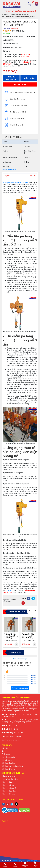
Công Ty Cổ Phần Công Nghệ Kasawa (24, 860)
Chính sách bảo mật (8, 782)
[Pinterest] (23, 603)
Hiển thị (33, 176)
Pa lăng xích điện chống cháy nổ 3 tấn (16, 183)
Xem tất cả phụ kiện (20, 659)
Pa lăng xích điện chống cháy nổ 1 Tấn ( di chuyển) (28, 636)
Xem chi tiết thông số (9, 169)
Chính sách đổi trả (8, 785)
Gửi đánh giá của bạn (20, 688)
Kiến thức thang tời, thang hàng (12, 766)
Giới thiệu (5, 748)
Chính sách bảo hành (9, 791)
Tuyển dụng (6, 754)
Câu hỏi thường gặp (8, 757)
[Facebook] (29, 598)
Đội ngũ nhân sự (7, 760)
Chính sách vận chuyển (9, 788)
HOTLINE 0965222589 (11, 78)
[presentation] (30, 610)
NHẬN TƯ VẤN (29, 78)
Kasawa (9, 591)
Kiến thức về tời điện (8, 769)
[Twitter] (33, 598)
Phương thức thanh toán (10, 779)
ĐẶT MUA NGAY (20, 84)
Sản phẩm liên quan (17, 612)
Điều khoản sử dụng (8, 776)
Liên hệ (4, 751)
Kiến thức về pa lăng (8, 763)
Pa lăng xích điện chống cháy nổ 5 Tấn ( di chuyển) (11, 636)
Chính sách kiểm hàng (9, 794)
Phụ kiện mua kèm (15, 652)
